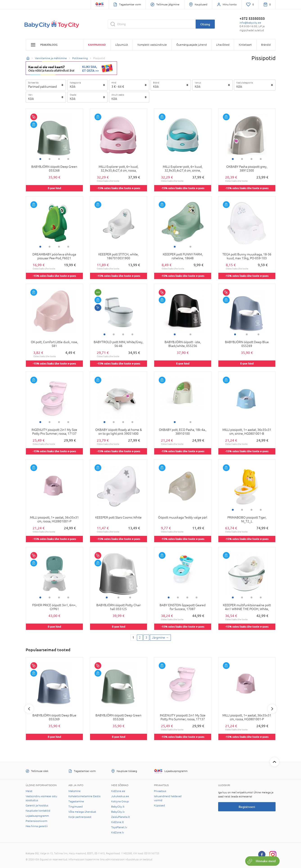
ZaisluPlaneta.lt (121, 817)
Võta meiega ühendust (82, 812)
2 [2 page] (140, 638)
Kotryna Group (120, 801)
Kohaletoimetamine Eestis (84, 796)
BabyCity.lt (118, 807)
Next (272, 709)
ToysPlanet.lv (119, 827)
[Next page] (160, 638)
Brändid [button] (266, 45)
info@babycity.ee (250, 23)
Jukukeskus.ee (120, 796)
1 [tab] (40, 159)
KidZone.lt (118, 822)
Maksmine (75, 791)
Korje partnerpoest (80, 817)
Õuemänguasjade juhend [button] (191, 45)
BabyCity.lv (118, 812)
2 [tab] (50, 159)
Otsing (205, 24)
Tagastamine (76, 801)
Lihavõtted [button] (223, 45)
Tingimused (76, 807)
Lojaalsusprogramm (37, 816)
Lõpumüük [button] (122, 45)
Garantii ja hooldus (37, 805)
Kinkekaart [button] (245, 45)
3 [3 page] (146, 638)
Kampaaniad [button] (97, 45)
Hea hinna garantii (37, 826)
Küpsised (159, 805)
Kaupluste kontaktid (38, 811)
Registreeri (247, 807)
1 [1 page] (133, 638)
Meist (29, 791)
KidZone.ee (118, 791)
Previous (29, 709)
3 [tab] (59, 159)
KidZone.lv (118, 832)
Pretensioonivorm (36, 821)
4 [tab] (68, 159)
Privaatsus (160, 791)
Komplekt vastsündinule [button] (152, 45)
